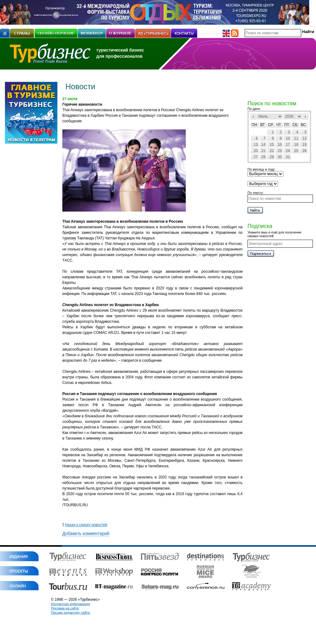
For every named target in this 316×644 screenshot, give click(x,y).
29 (272, 157)
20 (256, 151)
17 (288, 145)
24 (288, 151)
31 (288, 157)
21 (263, 151)
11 (296, 138)
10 (288, 138)
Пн (254, 125)
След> (306, 117)
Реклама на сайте (65, 608)
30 (280, 157)
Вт (262, 125)
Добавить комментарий (86, 533)
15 (272, 145)
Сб (295, 125)
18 (296, 145)
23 (280, 151)
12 (304, 138)
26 (304, 151)
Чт (279, 125)
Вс (303, 125)
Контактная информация (70, 604)
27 (256, 157)
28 (263, 157)
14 (263, 145)
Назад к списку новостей (85, 525)
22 (272, 151)
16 (280, 145)
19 (304, 145)
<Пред (253, 117)
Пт (287, 125)
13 (256, 145)
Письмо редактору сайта (70, 612)
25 (296, 151)
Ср (270, 125)
